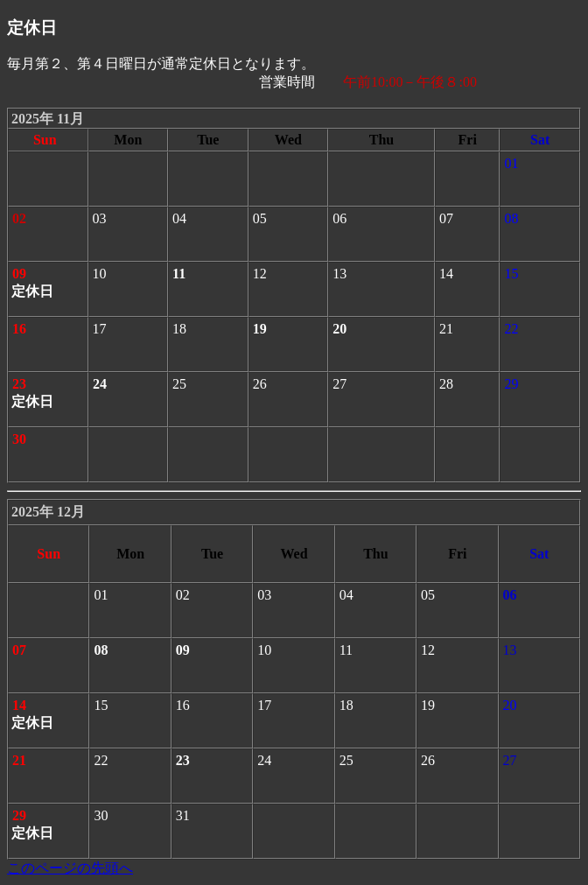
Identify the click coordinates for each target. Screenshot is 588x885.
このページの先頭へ (70, 868)
